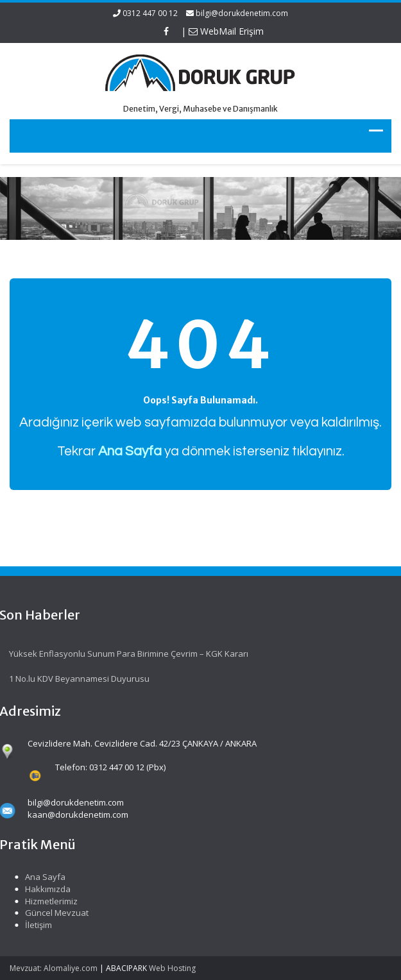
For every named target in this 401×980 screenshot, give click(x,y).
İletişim (37, 925)
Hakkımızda (46, 889)
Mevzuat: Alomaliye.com (54, 968)
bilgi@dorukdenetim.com (242, 13)
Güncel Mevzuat (55, 913)
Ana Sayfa (43, 877)
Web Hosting (172, 968)
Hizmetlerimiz (49, 901)
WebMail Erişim (226, 31)
